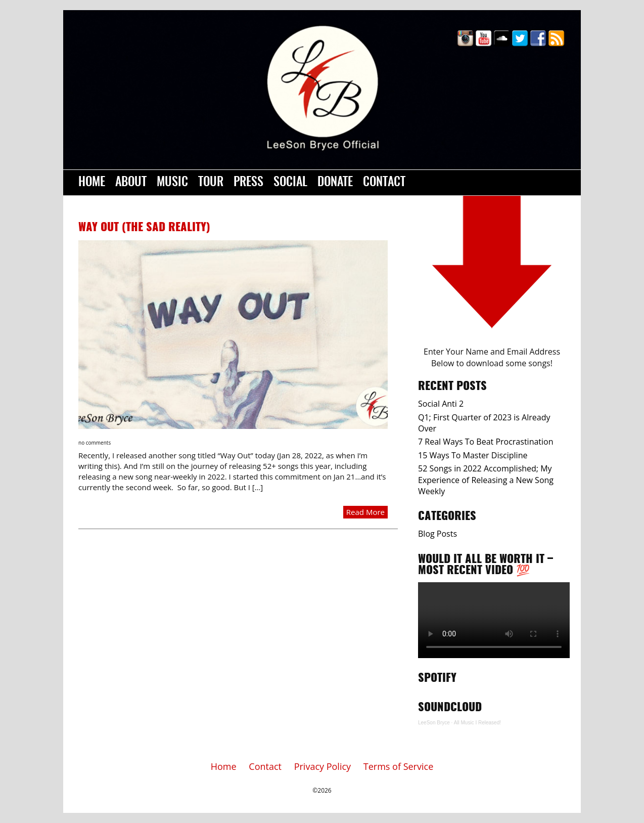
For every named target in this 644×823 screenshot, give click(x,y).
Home (92, 183)
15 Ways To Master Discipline (473, 455)
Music (172, 183)
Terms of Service (398, 766)
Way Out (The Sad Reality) (144, 228)
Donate (335, 183)
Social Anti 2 (441, 404)
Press (248, 183)
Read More (365, 512)
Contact (384, 183)
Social (290, 183)
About (131, 183)
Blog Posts (438, 534)
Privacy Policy (323, 766)
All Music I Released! (477, 723)
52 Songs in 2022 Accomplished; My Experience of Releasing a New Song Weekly (486, 480)
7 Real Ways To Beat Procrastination (486, 442)
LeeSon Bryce (434, 723)
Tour (211, 183)
